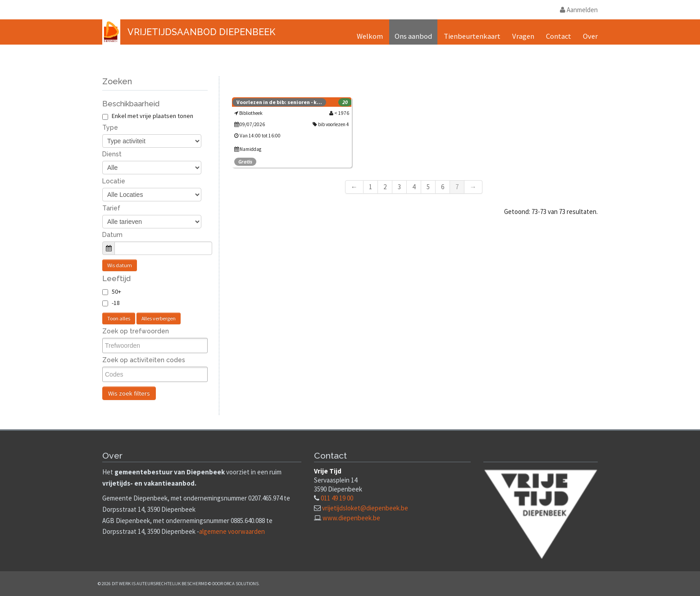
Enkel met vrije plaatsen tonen (148, 116)
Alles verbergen (159, 318)
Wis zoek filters (129, 393)
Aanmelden (579, 10)
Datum (112, 235)
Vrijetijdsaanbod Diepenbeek (201, 32)
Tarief (111, 208)
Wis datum (120, 265)
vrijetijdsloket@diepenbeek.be (365, 508)
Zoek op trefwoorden (136, 331)
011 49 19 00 (337, 498)
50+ (116, 291)
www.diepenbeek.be (351, 518)
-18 (116, 303)
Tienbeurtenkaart (472, 36)
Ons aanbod (413, 36)
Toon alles (119, 318)
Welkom (370, 36)
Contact (559, 36)
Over (590, 36)
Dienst (112, 154)
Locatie (114, 181)
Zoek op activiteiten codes (144, 360)
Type (110, 127)
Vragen (523, 36)
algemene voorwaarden (232, 531)
